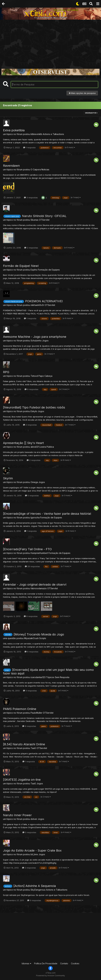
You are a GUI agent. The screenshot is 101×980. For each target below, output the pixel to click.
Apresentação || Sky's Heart (23, 443)
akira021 (35, 447)
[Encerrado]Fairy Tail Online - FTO (27, 549)
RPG (6, 372)
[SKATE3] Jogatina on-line (22, 780)
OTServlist (44, 220)
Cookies (75, 963)
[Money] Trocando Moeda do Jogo (39, 634)
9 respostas (31, 389)
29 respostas (32, 566)
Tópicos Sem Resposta (58, 677)
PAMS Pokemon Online (20, 709)
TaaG (33, 748)
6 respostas (31, 616)
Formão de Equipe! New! (21, 266)
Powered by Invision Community (50, 976)
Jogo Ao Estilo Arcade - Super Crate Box (32, 850)
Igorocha (35, 518)
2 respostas (31, 248)
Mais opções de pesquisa (82, 93)
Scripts (43, 638)
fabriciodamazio (39, 588)
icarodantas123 (38, 677)
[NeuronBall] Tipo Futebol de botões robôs (34, 407)
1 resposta (29, 147)
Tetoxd (34, 376)
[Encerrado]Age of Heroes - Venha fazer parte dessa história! (47, 514)
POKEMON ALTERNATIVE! (44, 301)
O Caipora (36, 169)
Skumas (35, 220)
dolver (34, 819)
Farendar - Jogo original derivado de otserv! (35, 585)
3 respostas (31, 198)
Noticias (45, 169)
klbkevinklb (36, 134)
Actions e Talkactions (53, 134)
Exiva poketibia (14, 130)
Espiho (34, 270)
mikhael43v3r (37, 305)
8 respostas (29, 726)
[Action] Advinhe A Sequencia (35, 886)
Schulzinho (36, 341)
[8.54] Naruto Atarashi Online (24, 744)
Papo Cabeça (45, 376)
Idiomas (26, 963)
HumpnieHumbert (39, 553)
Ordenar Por (91, 113)
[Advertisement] (50, 42)
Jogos (45, 341)
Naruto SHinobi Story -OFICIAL (44, 216)
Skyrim (8, 478)
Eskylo (34, 411)
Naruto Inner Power (17, 815)
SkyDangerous (38, 890)
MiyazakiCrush (31, 638)
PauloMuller (36, 713)
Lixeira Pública (47, 447)
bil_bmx (34, 854)
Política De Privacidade (46, 963)
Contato (64, 963)
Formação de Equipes (49, 270)
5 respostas (32, 496)
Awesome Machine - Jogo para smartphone (35, 337)
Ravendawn (11, 166)
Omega (34, 482)
